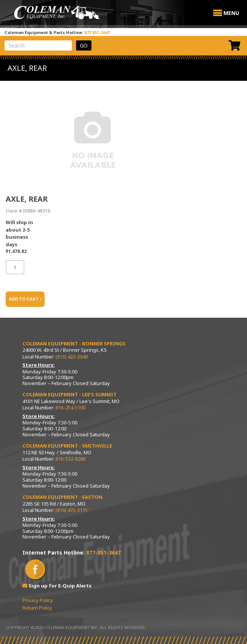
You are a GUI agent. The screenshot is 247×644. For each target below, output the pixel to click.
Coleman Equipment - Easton (62, 497)
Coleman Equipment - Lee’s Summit (70, 394)
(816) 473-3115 (72, 510)
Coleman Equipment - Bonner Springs (74, 344)
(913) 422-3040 (72, 357)
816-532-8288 (70, 459)
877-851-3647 (97, 32)
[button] (231, 13)
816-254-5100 (70, 408)
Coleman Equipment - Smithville (67, 446)
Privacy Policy (38, 600)
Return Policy (37, 608)
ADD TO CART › (25, 299)
